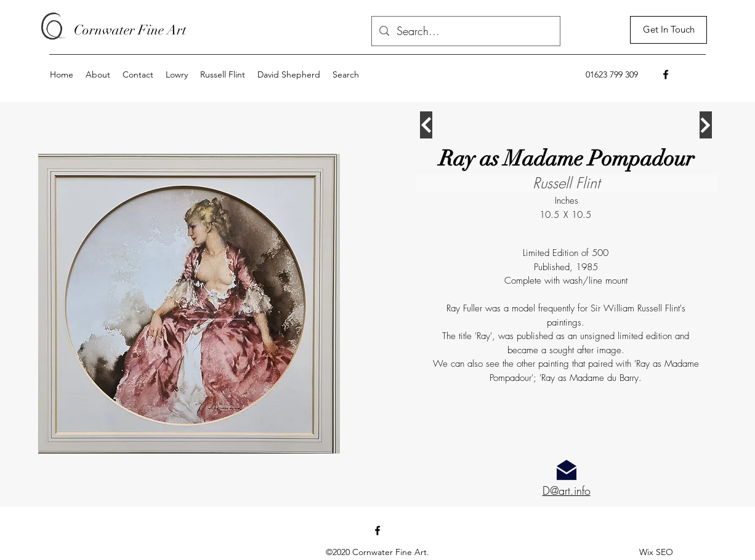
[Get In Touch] (668, 30)
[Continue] (426, 125)
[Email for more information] (567, 470)
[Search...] (465, 31)
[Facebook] (666, 74)
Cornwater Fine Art (130, 30)
